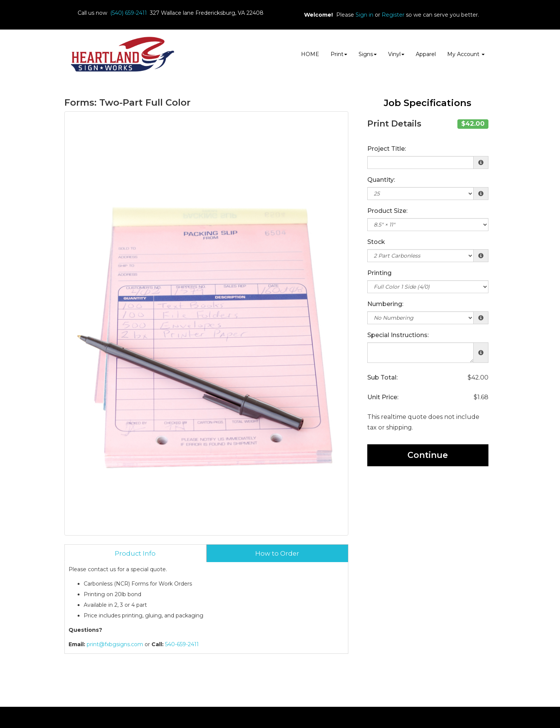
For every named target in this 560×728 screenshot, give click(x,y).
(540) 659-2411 (129, 13)
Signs (368, 54)
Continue (428, 455)
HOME (310, 54)
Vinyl (396, 54)
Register (393, 15)
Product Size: (387, 211)
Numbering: (385, 304)
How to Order (277, 553)
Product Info (135, 553)
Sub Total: (382, 377)
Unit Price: (383, 397)
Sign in (364, 15)
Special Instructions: (398, 335)
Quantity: (381, 180)
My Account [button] (466, 54)
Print (339, 54)
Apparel (426, 54)
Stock (376, 242)
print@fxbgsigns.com (115, 644)
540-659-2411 (182, 644)
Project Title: (387, 149)
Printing (379, 273)
